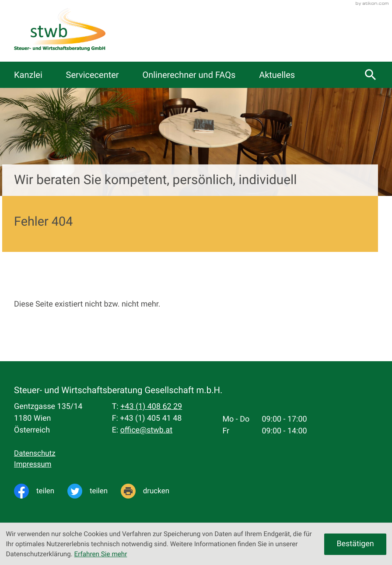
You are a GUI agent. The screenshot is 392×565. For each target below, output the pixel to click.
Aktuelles (277, 75)
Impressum (33, 464)
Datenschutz (35, 453)
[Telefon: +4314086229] (151, 407)
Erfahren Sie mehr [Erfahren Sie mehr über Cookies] (101, 554)
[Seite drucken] (152, 491)
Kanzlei (28, 75)
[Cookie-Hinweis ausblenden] (355, 544)
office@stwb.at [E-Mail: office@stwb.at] (147, 430)
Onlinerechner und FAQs (189, 75)
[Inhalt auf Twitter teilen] (94, 491)
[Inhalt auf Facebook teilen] (41, 491)
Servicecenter (93, 75)
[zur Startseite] (59, 31)
